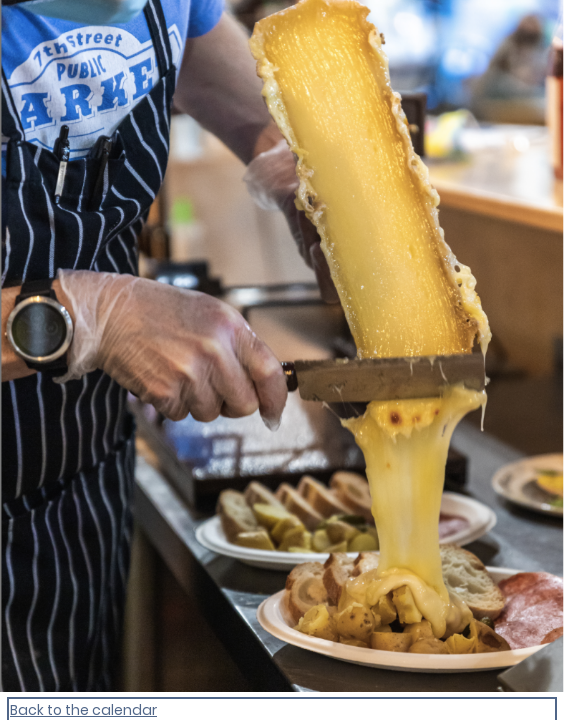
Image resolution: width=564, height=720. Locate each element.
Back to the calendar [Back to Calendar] (83, 710)
